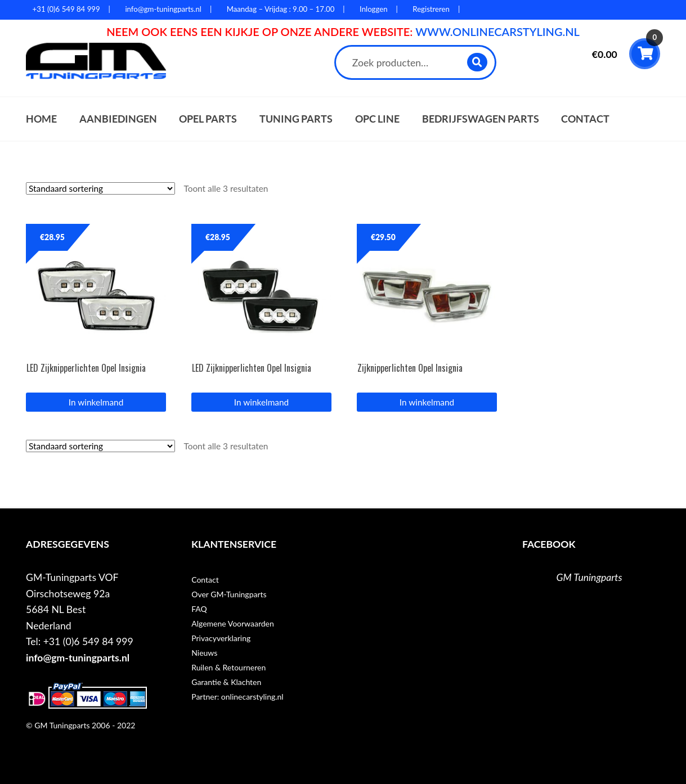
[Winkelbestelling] (100, 188)
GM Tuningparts (589, 577)
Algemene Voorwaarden (233, 623)
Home (41, 119)
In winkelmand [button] (96, 402)
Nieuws (204, 653)
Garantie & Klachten (226, 682)
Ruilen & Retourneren (228, 667)
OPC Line (377, 119)
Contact (585, 119)
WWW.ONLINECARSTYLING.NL (497, 31)
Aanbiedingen (118, 119)
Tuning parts (296, 119)
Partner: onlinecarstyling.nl (237, 697)
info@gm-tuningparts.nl (78, 658)
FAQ (199, 609)
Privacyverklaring (221, 638)
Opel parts (208, 119)
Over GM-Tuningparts (229, 594)
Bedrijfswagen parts (481, 119)
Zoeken (478, 62)
